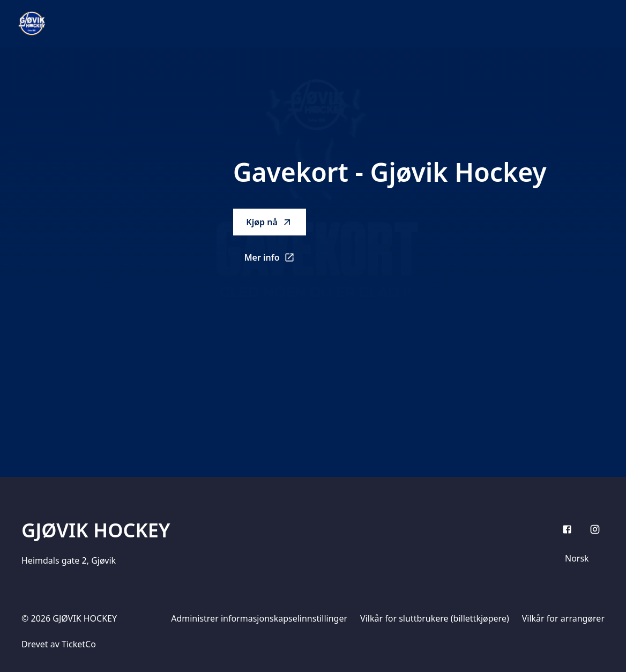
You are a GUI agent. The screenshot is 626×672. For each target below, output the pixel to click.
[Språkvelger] (582, 558)
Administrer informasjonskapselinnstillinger (259, 618)
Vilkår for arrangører (563, 618)
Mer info (275, 261)
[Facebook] (567, 529)
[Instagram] (595, 529)
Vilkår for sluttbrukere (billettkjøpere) (435, 618)
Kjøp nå (269, 222)
